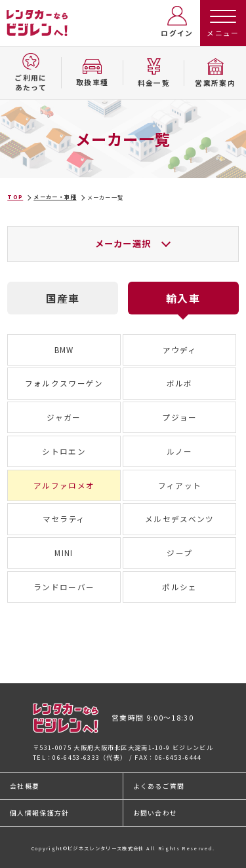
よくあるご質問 (159, 786)
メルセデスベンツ (180, 519)
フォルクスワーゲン (64, 383)
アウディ (180, 350)
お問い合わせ (155, 813)
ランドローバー (64, 587)
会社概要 (25, 786)
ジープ (179, 553)
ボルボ (180, 383)
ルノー (180, 451)
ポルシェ (179, 587)
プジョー (179, 417)
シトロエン (64, 451)
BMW (64, 350)
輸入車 (183, 298)
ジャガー (64, 417)
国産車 (63, 298)
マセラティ (64, 519)
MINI (64, 553)
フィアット (180, 485)
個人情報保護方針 (40, 813)
